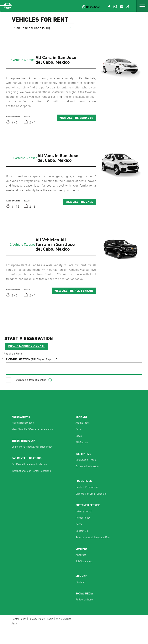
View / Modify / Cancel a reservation (32, 445)
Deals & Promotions (87, 503)
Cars (78, 445)
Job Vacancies (84, 577)
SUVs (79, 452)
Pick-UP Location (31, 375)
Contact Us (82, 547)
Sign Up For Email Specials (91, 509)
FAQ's (79, 540)
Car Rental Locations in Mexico (29, 480)
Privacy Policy (84, 527)
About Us (81, 571)
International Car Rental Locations (31, 486)
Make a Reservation (23, 438)
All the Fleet (82, 438)
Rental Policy (83, 533)
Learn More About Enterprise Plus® (32, 462)
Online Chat (93, 7)
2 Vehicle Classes (23, 244)
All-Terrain (82, 458)
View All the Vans (79, 202)
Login (50, 635)
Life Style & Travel (86, 476)
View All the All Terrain (74, 291)
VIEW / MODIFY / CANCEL (27, 362)
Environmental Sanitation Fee (92, 553)
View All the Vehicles (76, 118)
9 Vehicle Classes (23, 60)
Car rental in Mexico (87, 482)
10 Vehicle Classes (24, 158)
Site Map (80, 598)
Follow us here (84, 615)
